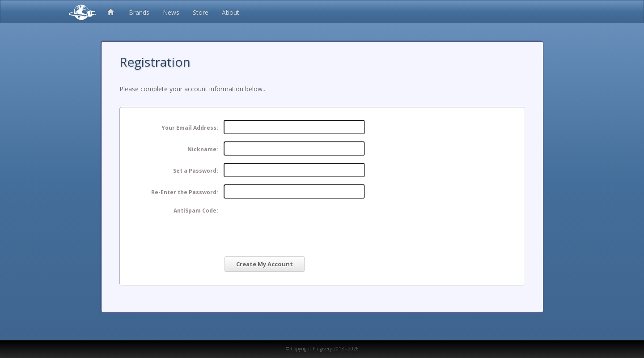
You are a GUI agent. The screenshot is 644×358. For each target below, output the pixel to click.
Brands (139, 12)
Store (201, 12)
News (171, 12)
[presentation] (292, 223)
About (231, 12)
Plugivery (80, 12)
